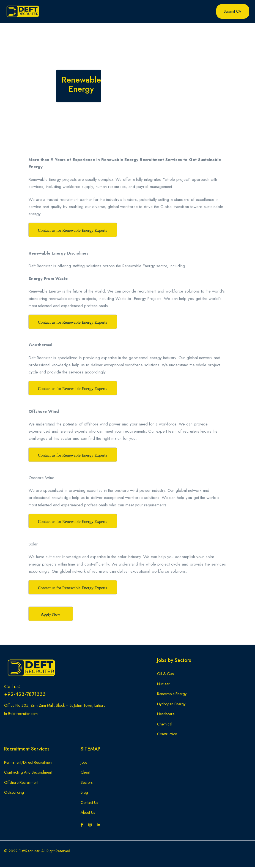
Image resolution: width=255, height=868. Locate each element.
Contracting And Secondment (28, 773)
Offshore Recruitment (21, 784)
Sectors (87, 784)
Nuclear (163, 685)
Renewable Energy (172, 695)
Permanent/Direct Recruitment (28, 763)
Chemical (165, 725)
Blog (84, 793)
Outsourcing (14, 793)
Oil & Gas (165, 675)
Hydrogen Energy (171, 705)
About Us (88, 814)
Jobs (84, 763)
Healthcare (166, 715)
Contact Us (89, 804)
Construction (167, 735)
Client (85, 773)
